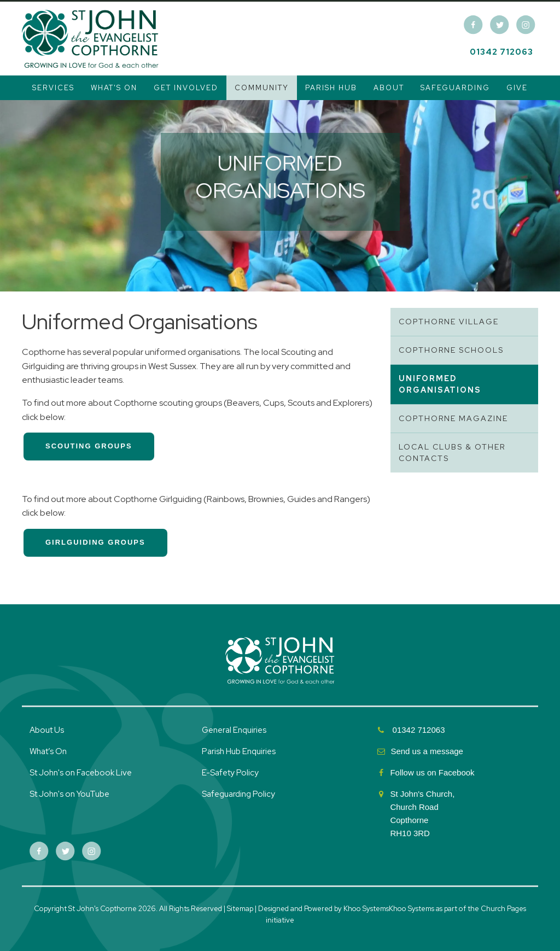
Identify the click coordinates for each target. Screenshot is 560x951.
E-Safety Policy (230, 773)
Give (517, 88)
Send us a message (427, 751)
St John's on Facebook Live (81, 773)
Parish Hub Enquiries (240, 751)
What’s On (48, 751)
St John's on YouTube (69, 794)
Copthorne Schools (451, 350)
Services (53, 88)
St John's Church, (422, 794)
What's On (114, 88)
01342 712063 (501, 52)
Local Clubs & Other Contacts (452, 453)
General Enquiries (234, 730)
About (389, 88)
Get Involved (186, 88)
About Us (47, 730)
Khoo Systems (412, 909)
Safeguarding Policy (238, 794)
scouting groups (89, 446)
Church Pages (503, 909)
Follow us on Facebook (433, 772)
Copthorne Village (449, 322)
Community (262, 88)
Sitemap (240, 909)
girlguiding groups (95, 542)
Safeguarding (455, 88)
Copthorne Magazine (453, 418)
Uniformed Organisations (440, 384)
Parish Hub (331, 88)
